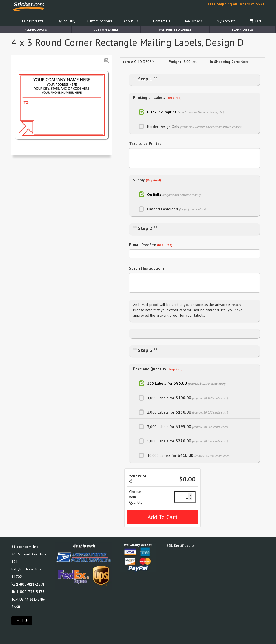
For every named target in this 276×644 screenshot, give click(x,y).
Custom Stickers (99, 21)
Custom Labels (106, 29)
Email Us (22, 621)
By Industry (67, 21)
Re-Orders (194, 21)
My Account (226, 21)
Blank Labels (242, 29)
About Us (131, 21)
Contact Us (162, 21)
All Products (36, 29)
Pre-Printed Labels (175, 29)
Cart (256, 21)
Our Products (33, 21)
